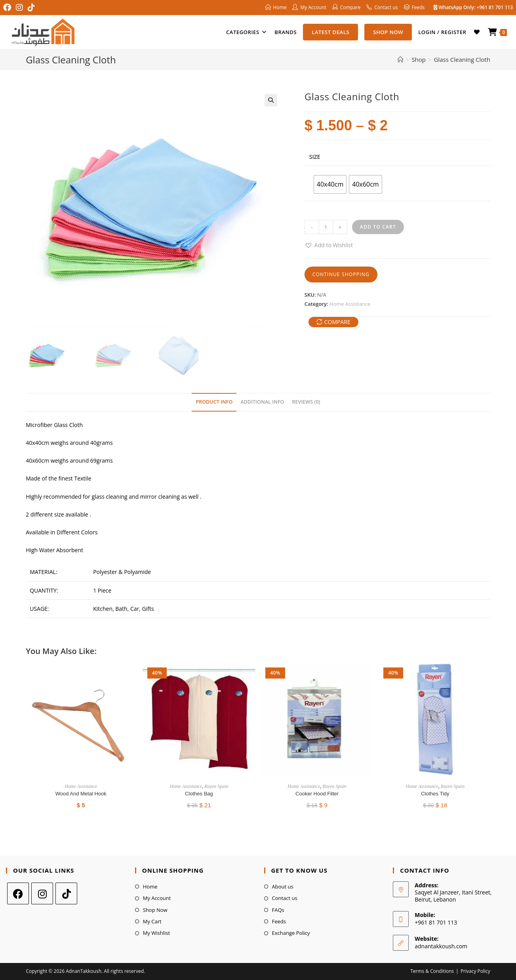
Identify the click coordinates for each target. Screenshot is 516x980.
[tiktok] (66, 893)
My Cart (152, 921)
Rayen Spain (216, 786)
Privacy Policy (475, 971)
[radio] (330, 184)
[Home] (401, 59)
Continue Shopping (341, 274)
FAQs (278, 910)
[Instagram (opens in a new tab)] (19, 8)
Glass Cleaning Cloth (462, 59)
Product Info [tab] (214, 402)
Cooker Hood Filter (317, 794)
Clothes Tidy (435, 794)
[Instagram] (42, 893)
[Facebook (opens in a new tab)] (8, 8)
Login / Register (442, 32)
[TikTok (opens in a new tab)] (31, 8)
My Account (157, 898)
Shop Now (155, 910)
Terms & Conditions (432, 971)
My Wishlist (156, 933)
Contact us (285, 898)
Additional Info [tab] (262, 402)
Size (315, 157)
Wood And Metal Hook (81, 794)
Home (150, 887)
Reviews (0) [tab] (306, 402)
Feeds (279, 921)
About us (283, 887)
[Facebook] (18, 893)
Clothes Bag (199, 794)
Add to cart (378, 227)
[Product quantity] (326, 227)
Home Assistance (350, 304)
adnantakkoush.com (441, 946)
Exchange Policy (291, 933)
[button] (271, 100)
